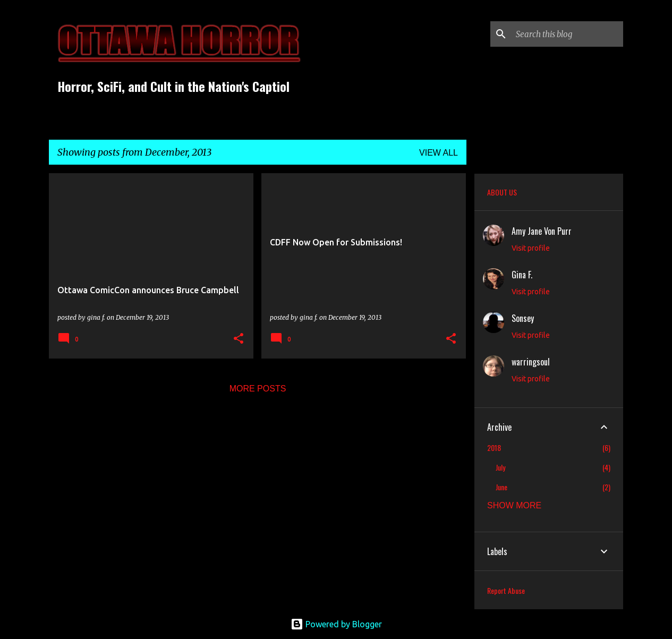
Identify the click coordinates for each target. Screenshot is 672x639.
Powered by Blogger (336, 624)
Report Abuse (506, 590)
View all (439, 153)
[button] (239, 339)
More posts (258, 389)
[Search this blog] (567, 34)
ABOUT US (502, 192)
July (500, 467)
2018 (494, 448)
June (501, 487)
